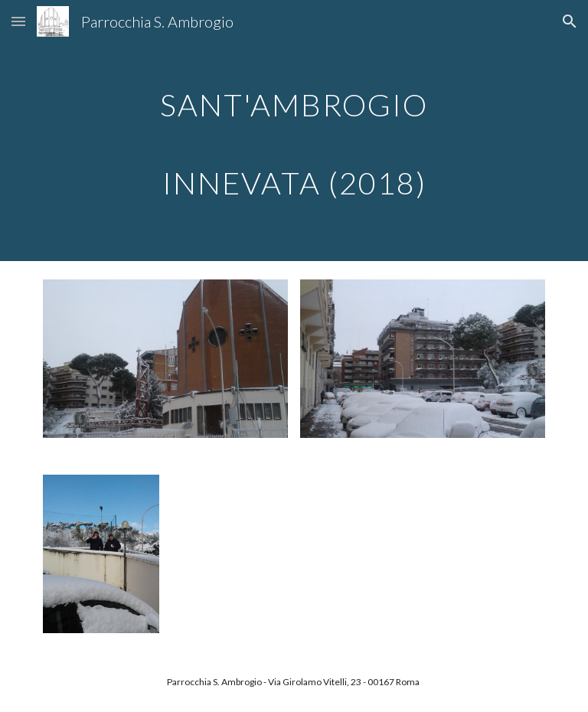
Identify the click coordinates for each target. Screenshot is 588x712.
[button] (18, 21)
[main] (294, 131)
